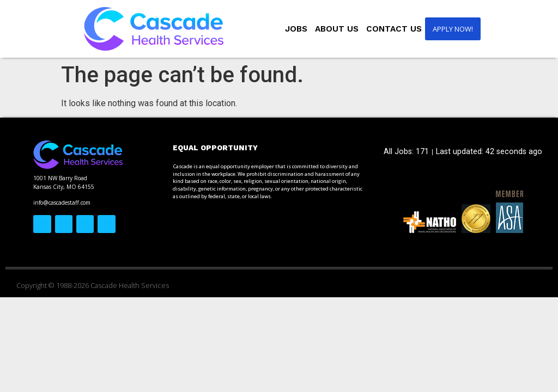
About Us (337, 29)
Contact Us (394, 29)
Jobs (296, 29)
